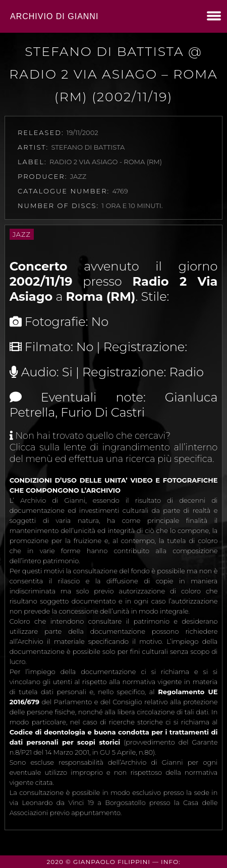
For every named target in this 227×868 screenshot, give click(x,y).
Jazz (22, 234)
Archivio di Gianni (54, 16)
